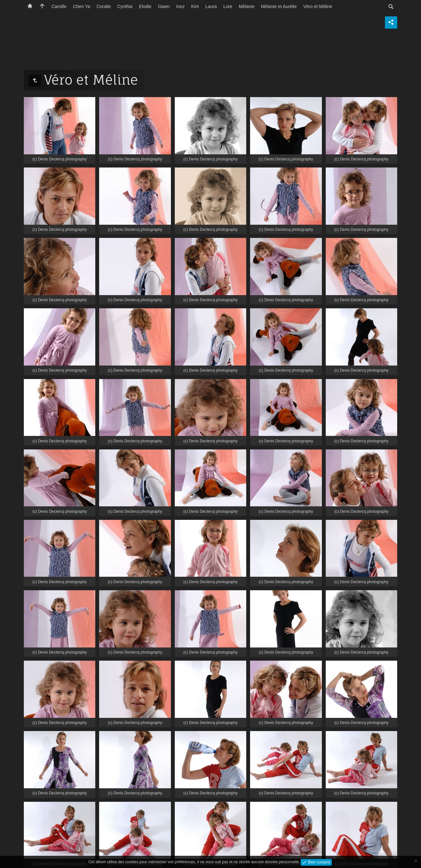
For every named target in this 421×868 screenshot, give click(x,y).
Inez (180, 6)
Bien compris (318, 862)
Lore (228, 6)
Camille (59, 6)
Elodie (145, 6)
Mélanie (247, 6)
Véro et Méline (318, 6)
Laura (211, 6)
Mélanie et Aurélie (279, 6)
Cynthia (125, 6)
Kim (195, 6)
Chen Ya (82, 6)
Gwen (164, 6)
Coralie (104, 6)
